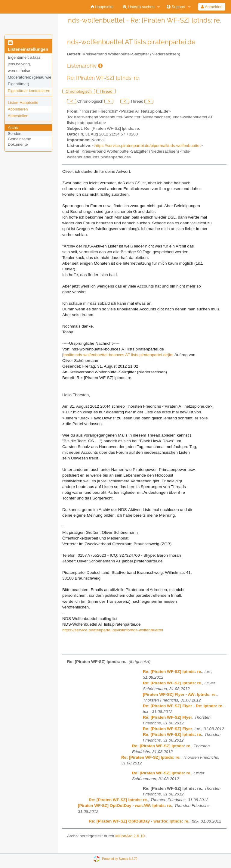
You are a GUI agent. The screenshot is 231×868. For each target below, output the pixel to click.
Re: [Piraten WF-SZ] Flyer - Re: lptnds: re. (183, 706)
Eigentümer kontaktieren (29, 91)
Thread (106, 91)
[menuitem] (102, 7)
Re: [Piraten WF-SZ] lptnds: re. (172, 672)
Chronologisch (79, 91)
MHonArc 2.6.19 (130, 836)
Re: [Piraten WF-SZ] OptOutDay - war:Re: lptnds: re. (139, 821)
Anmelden (212, 7)
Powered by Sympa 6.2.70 (120, 859)
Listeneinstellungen (28, 46)
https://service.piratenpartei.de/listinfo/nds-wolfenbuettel (113, 630)
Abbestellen (18, 116)
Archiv (13, 128)
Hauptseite (102, 7)
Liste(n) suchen (139, 7)
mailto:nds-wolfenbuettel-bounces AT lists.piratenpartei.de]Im (119, 355)
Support (176, 7)
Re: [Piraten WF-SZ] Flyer (168, 717)
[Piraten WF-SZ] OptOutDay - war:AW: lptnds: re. (125, 806)
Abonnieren (18, 109)
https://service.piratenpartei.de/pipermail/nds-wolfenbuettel (148, 146)
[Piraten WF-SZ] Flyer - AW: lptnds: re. (180, 694)
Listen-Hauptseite (23, 103)
